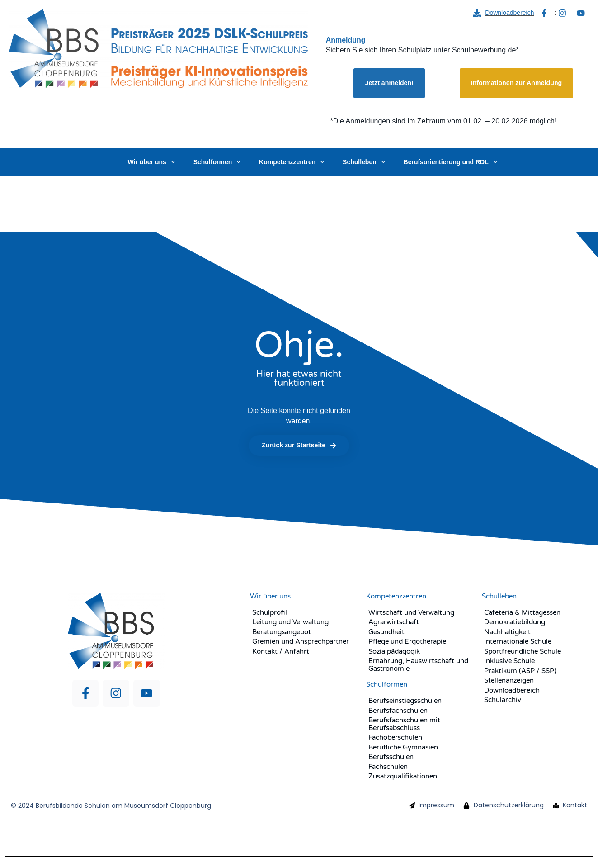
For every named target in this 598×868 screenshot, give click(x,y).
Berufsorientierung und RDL (451, 162)
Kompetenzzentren (292, 162)
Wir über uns (151, 162)
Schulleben (364, 162)
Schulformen (217, 162)
